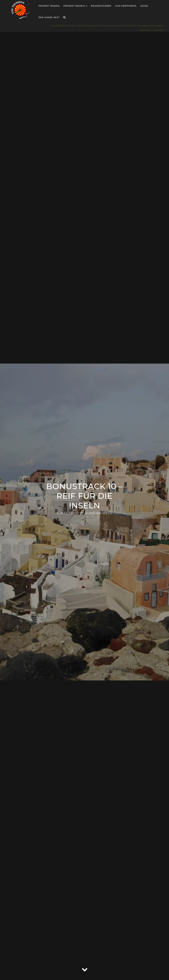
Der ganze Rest (49, 17)
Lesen (144, 6)
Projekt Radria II (76, 6)
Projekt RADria (49, 6)
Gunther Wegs (99, 513)
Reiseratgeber (101, 6)
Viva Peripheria (126, 6)
